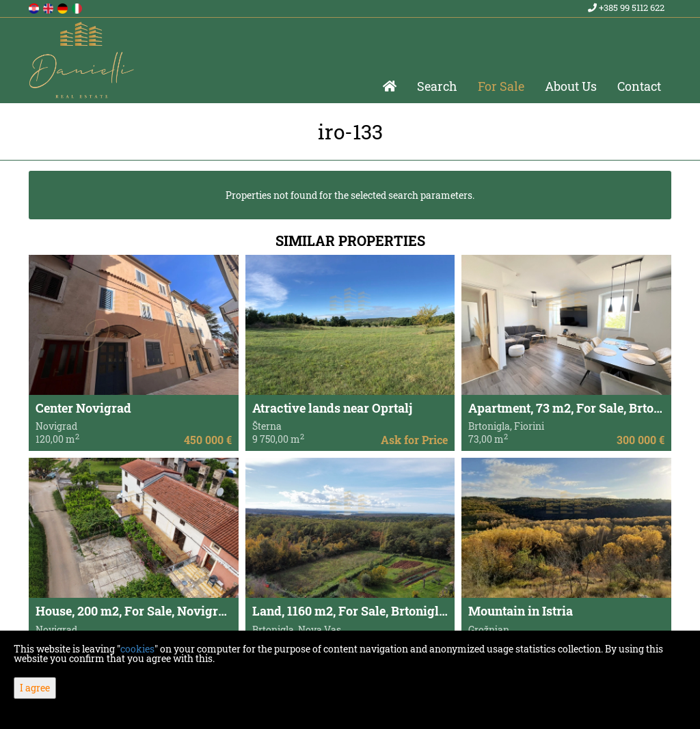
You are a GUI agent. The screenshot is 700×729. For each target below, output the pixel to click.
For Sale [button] (501, 86)
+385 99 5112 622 (626, 8)
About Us (571, 86)
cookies (137, 649)
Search (437, 86)
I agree (35, 688)
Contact (639, 86)
